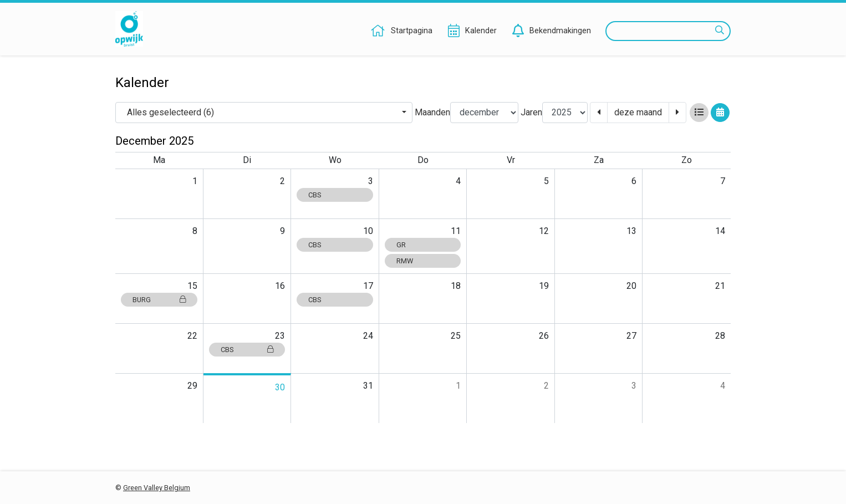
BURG (159, 300)
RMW (405, 261)
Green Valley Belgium (157, 488)
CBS (315, 195)
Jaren (531, 112)
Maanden (432, 112)
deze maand (638, 112)
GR (401, 245)
